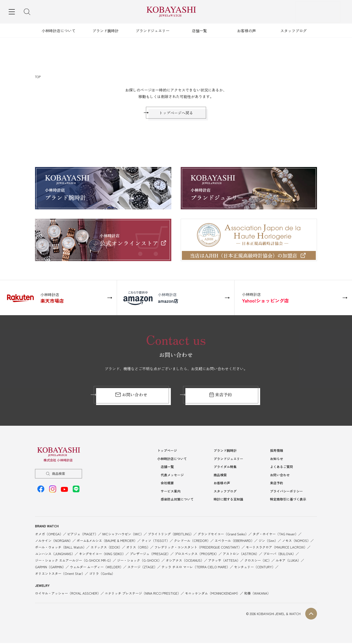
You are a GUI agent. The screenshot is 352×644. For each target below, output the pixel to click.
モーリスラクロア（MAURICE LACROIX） (276, 548)
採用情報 (277, 453)
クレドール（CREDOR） (192, 541)
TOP (38, 77)
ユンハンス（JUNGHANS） (55, 554)
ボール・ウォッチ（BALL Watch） (61, 548)
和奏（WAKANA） (257, 594)
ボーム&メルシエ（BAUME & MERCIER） (107, 541)
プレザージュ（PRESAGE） (150, 554)
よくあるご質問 (282, 469)
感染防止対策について (177, 500)
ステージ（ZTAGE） (142, 568)
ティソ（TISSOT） (156, 541)
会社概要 (167, 484)
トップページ (167, 453)
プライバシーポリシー (286, 492)
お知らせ (277, 461)
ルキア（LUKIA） (288, 561)
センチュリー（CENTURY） (255, 568)
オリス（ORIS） (138, 548)
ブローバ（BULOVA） (279, 554)
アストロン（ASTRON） (241, 554)
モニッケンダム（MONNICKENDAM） (212, 594)
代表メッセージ (172, 477)
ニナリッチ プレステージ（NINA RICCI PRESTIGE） (143, 594)
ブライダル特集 (225, 469)
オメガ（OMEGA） (49, 535)
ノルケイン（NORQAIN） (54, 541)
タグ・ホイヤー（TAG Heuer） (275, 535)
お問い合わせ (131, 397)
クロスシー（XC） (258, 561)
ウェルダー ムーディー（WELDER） (96, 568)
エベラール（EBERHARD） (234, 541)
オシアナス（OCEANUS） (185, 561)
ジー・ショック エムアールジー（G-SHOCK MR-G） (74, 561)
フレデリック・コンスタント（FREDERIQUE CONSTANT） (198, 548)
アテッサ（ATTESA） (224, 561)
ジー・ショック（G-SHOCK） (139, 561)
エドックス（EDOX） (106, 548)
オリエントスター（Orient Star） (60, 574)
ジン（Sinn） (268, 541)
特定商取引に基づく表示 (288, 500)
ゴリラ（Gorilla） (102, 574)
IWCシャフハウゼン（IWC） (123, 535)
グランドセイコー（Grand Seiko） (223, 535)
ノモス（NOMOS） (296, 541)
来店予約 (221, 397)
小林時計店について (59, 31)
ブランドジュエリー (153, 31)
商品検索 (59, 476)
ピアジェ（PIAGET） (83, 535)
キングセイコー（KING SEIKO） (102, 554)
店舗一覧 (199, 31)
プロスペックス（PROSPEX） (197, 554)
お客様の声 (246, 31)
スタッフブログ (293, 31)
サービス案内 (171, 492)
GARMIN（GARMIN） (50, 568)
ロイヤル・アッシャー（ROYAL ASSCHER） (68, 594)
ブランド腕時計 (106, 31)
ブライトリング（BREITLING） (171, 535)
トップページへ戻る (176, 114)
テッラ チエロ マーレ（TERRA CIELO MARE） (196, 568)
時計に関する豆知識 (228, 500)
